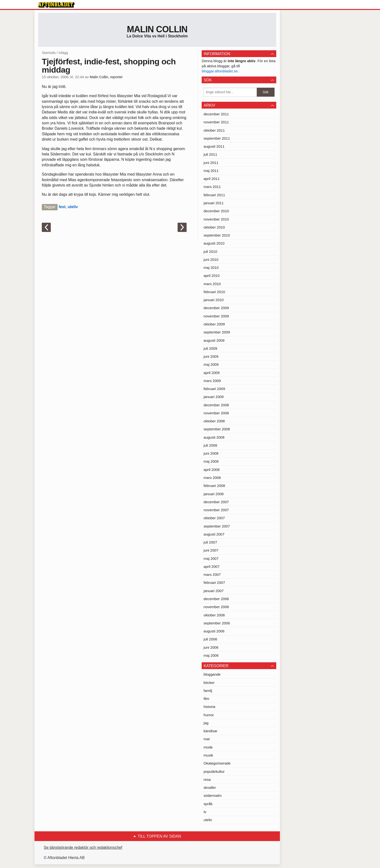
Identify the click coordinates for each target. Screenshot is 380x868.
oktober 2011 (214, 130)
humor (209, 715)
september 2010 (217, 235)
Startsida (49, 53)
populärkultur (214, 771)
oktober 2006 (214, 615)
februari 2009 (214, 389)
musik (208, 755)
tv (205, 812)
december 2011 (216, 114)
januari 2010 (214, 300)
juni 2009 (211, 356)
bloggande (212, 674)
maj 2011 (211, 171)
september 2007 (217, 526)
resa (207, 779)
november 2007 (216, 510)
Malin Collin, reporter (106, 77)
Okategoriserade (217, 763)
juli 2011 (210, 154)
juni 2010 (211, 260)
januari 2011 (214, 203)
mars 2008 (212, 478)
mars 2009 (212, 381)
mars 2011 (212, 187)
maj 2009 (211, 364)
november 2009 (216, 316)
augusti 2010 (214, 243)
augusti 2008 (214, 437)
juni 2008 (211, 453)
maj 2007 (211, 558)
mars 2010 (212, 284)
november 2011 (216, 122)
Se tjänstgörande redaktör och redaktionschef (83, 847)
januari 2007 (214, 591)
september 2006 (217, 623)
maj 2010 (211, 268)
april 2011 (212, 179)
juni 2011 (211, 163)
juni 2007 (211, 550)
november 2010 (216, 219)
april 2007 (212, 566)
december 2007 (216, 502)
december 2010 (216, 211)
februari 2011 (214, 195)
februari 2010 (214, 292)
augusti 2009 (214, 340)
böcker (209, 683)
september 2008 (217, 429)
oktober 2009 (214, 324)
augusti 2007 (214, 534)
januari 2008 (214, 494)
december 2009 (216, 308)
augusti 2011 (214, 146)
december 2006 (216, 599)
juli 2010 (210, 251)
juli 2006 (210, 639)
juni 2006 (211, 647)
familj (208, 691)
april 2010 (212, 276)
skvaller (210, 787)
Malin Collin (157, 29)
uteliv (73, 207)
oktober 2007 (214, 518)
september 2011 (217, 138)
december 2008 (216, 405)
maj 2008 (211, 461)
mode (208, 747)
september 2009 (217, 332)
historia (209, 707)
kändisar (211, 731)
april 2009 (212, 373)
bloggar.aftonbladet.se (220, 71)
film (206, 699)
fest (62, 207)
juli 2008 (210, 445)
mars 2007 (212, 574)
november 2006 (216, 607)
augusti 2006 (214, 631)
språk (208, 804)
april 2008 (212, 470)
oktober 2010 (214, 227)
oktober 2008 (214, 421)
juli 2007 (210, 542)
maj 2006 (211, 655)
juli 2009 (210, 348)
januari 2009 (214, 397)
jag (206, 723)
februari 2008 (214, 486)
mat (207, 739)
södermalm (213, 796)
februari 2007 (214, 583)
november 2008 (216, 413)
